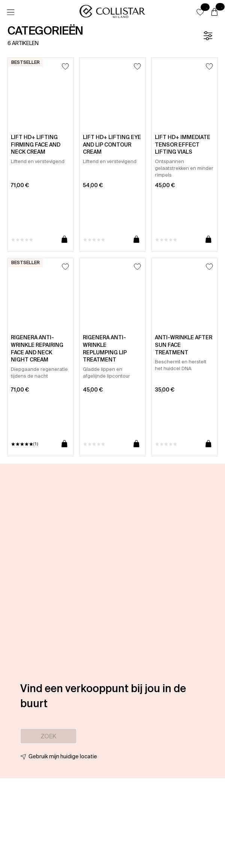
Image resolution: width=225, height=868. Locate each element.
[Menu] (10, 12)
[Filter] (208, 36)
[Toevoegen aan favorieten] (65, 66)
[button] (200, 12)
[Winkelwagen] (214, 12)
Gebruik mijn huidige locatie (63, 756)
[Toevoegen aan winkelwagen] (64, 240)
